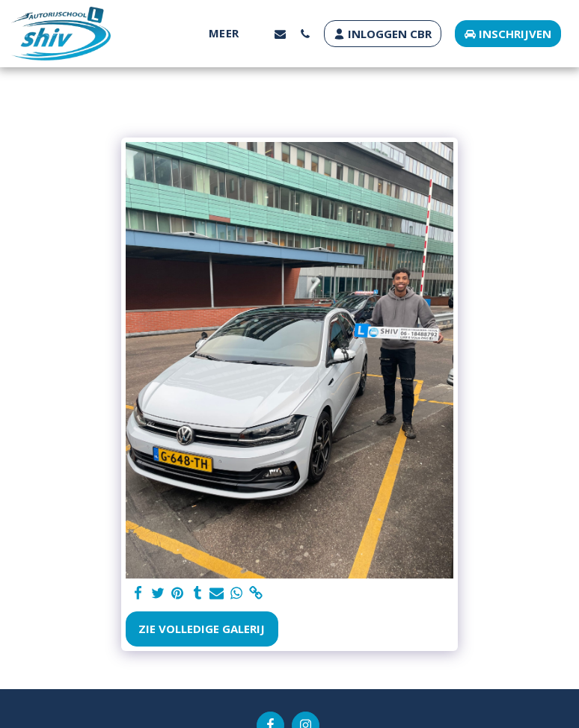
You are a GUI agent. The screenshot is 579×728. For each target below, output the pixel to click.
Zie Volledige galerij (202, 629)
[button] (280, 34)
